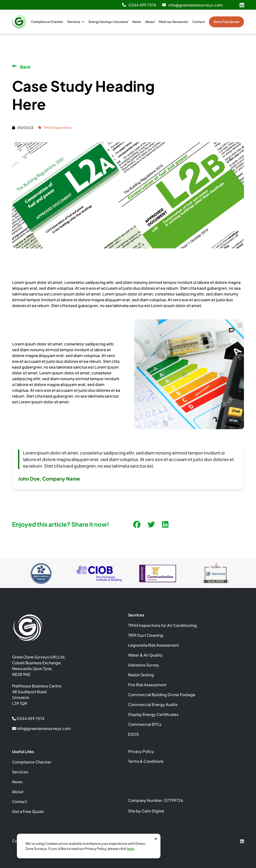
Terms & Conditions (146, 761)
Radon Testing (141, 675)
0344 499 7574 (139, 5)
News (137, 22)
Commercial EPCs (145, 724)
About (150, 22)
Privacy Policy (141, 751)
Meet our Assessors (173, 22)
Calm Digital (153, 811)
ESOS (133, 734)
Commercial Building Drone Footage (162, 695)
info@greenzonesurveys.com (192, 5)
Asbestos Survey (144, 665)
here (130, 848)
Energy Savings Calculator (108, 22)
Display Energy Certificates (153, 714)
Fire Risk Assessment (147, 685)
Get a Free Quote (226, 22)
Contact (199, 22)
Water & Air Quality (145, 655)
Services (76, 22)
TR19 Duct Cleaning (146, 635)
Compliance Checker (47, 22)
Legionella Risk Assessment (153, 645)
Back (21, 67)
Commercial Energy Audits (153, 704)
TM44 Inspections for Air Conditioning (163, 625)
